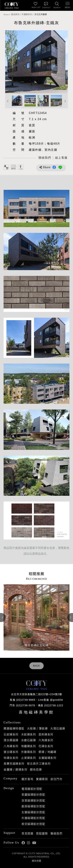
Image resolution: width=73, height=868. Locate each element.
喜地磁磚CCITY (12, 5)
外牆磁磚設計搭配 (33, 818)
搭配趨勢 (42, 833)
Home (6, 14)
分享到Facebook (54, 167)
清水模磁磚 (11, 740)
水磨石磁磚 (29, 740)
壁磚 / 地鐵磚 (47, 752)
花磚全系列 (46, 746)
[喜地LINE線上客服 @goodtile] (61, 158)
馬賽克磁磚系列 (14, 764)
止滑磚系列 (29, 758)
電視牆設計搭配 (32, 789)
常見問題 (27, 833)
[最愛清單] (35, 5)
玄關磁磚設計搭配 (33, 812)
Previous (8, 101)
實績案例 (42, 779)
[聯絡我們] (46, 5)
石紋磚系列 (11, 734)
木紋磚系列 (29, 734)
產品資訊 (15, 14)
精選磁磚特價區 (14, 728)
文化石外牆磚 (41, 14)
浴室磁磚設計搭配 (33, 800)
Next (65, 101)
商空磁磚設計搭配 (33, 824)
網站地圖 (36, 861)
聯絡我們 (56, 833)
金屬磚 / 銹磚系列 (15, 769)
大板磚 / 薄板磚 (37, 728)
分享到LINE (60, 167)
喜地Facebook (23, 843)
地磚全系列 (11, 758)
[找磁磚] (57, 5)
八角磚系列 (11, 746)
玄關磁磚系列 (47, 758)
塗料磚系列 (46, 734)
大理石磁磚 (58, 728)
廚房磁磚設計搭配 (33, 806)
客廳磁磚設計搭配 (33, 795)
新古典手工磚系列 (39, 764)
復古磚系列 (11, 752)
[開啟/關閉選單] (68, 5)
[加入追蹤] (63, 88)
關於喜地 (27, 779)
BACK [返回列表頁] (36, 666)
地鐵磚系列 (29, 746)
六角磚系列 (46, 740)
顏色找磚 (36, 769)
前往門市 (56, 779)
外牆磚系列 (27, 14)
